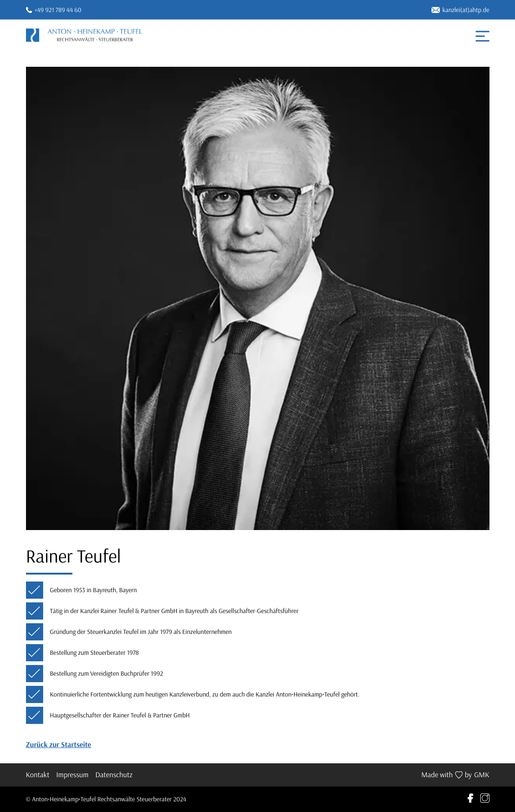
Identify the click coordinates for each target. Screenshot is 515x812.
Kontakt (38, 775)
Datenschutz (114, 775)
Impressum (72, 775)
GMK (482, 775)
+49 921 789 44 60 (54, 10)
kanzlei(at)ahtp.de (460, 10)
